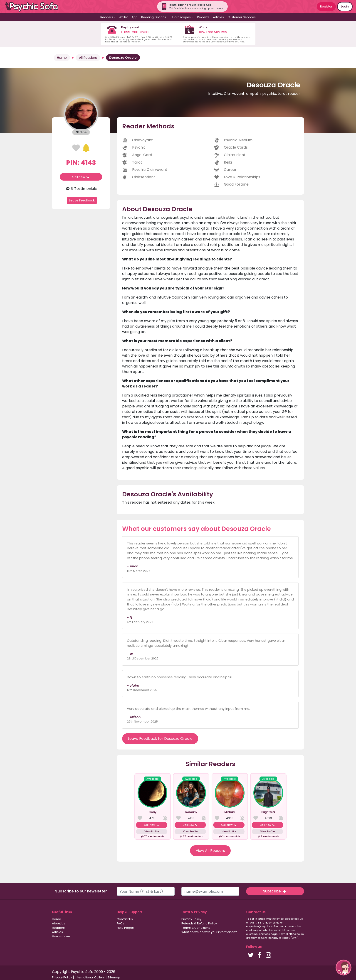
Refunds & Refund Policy (199, 923)
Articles (218, 17)
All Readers (88, 58)
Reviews (203, 17)
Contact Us (125, 919)
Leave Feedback (82, 200)
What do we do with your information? (209, 932)
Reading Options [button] (154, 17)
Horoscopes (61, 936)
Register (326, 6)
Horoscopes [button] (182, 17)
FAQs (120, 923)
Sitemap (114, 977)
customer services (258, 934)
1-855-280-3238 (135, 32)
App (135, 17)
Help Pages (125, 928)
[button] (344, 968)
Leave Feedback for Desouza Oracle (160, 739)
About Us (59, 923)
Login (345, 6)
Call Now (81, 177)
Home (62, 58)
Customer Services (242, 17)
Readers (58, 928)
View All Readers (210, 851)
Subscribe (275, 891)
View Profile (152, 831)
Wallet (123, 17)
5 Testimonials (81, 189)
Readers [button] (107, 17)
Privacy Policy (191, 919)
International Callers (90, 977)
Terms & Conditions (196, 928)
